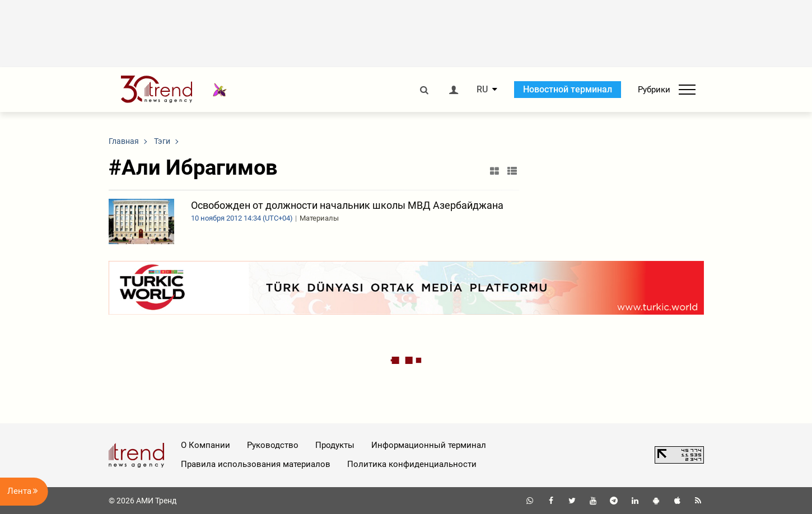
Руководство (273, 445)
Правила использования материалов (256, 464)
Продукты (335, 445)
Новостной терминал (568, 89)
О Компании (206, 445)
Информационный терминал (429, 445)
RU (482, 90)
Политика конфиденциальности (412, 464)
